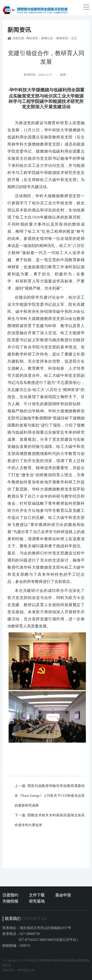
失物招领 (10, 901)
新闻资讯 (62, 38)
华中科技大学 (26, 970)
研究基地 (37, 901)
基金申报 (63, 895)
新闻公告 (47, 38)
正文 (74, 38)
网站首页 (32, 38)
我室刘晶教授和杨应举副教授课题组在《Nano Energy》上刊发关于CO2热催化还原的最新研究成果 (50, 796)
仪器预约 (10, 895)
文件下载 (37, 895)
